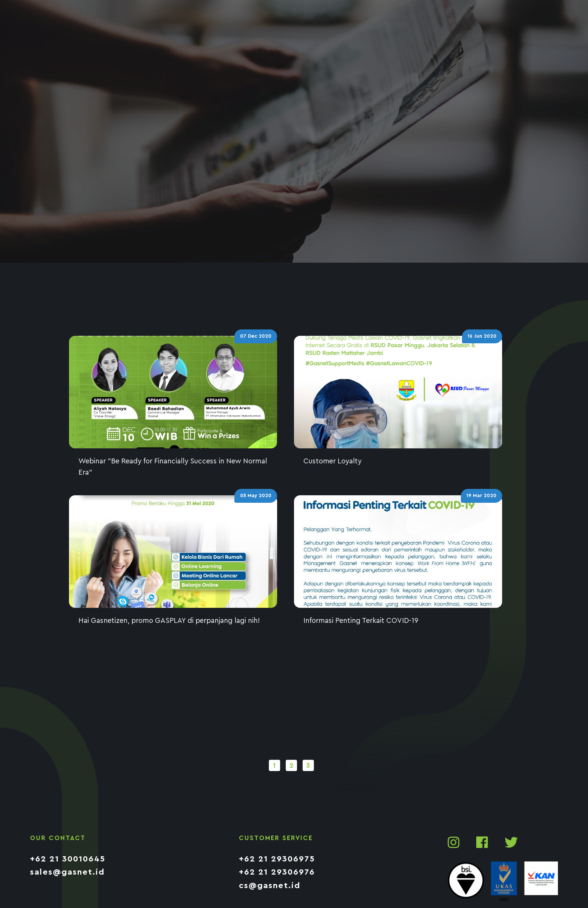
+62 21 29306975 (277, 859)
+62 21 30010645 (68, 859)
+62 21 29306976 (277, 872)
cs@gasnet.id (270, 885)
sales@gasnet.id (67, 872)
